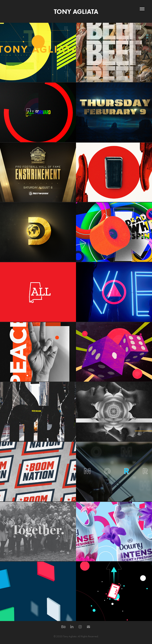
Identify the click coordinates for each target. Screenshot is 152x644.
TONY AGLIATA (76, 12)
